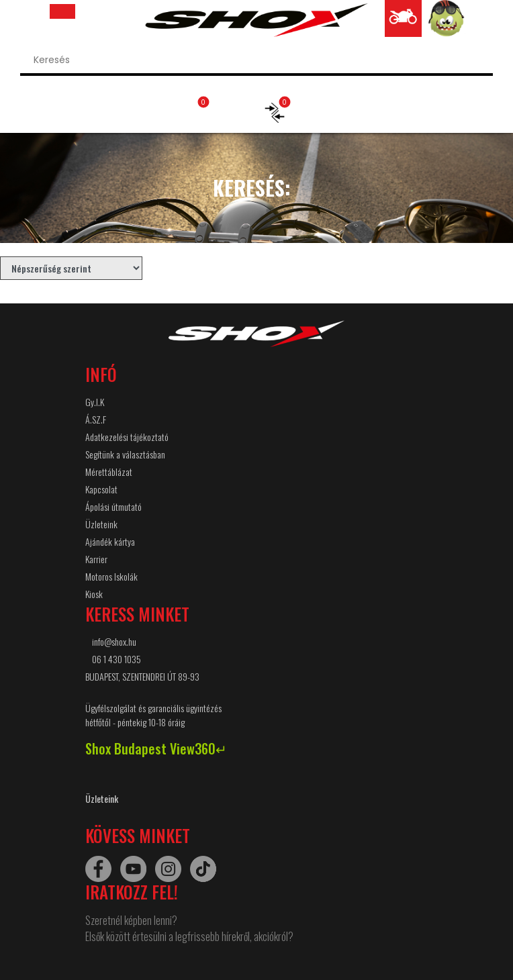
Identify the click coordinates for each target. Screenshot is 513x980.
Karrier (96, 559)
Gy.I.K (95, 402)
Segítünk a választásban (125, 454)
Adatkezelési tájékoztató (127, 437)
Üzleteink (101, 524)
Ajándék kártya (110, 541)
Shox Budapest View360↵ (156, 748)
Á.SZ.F (96, 419)
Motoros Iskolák (111, 576)
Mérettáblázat (109, 472)
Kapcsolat (101, 489)
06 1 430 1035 (116, 659)
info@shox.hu (114, 641)
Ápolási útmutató (113, 506)
